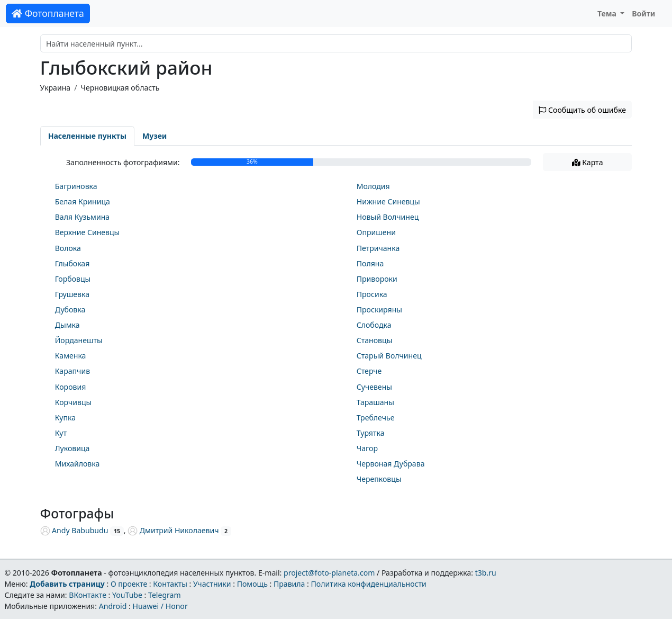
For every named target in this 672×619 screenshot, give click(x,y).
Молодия (373, 186)
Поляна (370, 263)
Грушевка (72, 294)
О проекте (129, 584)
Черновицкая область (120, 88)
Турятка (371, 433)
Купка (65, 418)
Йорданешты (79, 340)
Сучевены (374, 387)
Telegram (165, 595)
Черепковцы (379, 479)
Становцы (375, 340)
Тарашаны (375, 402)
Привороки (377, 279)
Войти (643, 14)
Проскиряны (379, 309)
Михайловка (78, 464)
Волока (68, 248)
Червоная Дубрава (391, 464)
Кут (61, 433)
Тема (608, 14)
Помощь (252, 584)
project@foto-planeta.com (329, 573)
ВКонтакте (88, 595)
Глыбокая (72, 263)
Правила (289, 584)
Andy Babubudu (74, 530)
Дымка (67, 325)
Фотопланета (48, 13)
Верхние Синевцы (88, 232)
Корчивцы (74, 402)
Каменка (71, 356)
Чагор (367, 448)
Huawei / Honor (160, 606)
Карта (588, 162)
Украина (56, 88)
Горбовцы (73, 279)
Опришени (376, 232)
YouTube (127, 595)
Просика (372, 294)
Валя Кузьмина (82, 217)
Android (113, 606)
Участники (212, 584)
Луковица (72, 448)
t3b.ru (486, 573)
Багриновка (76, 186)
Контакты (170, 584)
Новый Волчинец (388, 217)
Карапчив (72, 371)
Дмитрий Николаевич (173, 530)
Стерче (369, 371)
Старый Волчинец (389, 356)
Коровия (71, 387)
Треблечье (376, 418)
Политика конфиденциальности (369, 584)
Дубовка (70, 309)
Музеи (155, 136)
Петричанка (378, 248)
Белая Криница (83, 201)
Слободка (374, 325)
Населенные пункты (87, 136)
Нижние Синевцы (388, 201)
